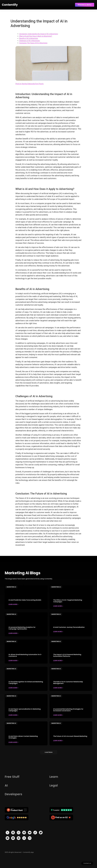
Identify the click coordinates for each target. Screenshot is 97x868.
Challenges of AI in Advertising (29, 41)
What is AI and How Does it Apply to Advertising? (36, 36)
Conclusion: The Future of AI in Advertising (33, 43)
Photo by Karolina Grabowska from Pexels (29, 84)
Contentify (10, 5)
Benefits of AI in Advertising (29, 38)
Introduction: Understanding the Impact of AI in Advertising (39, 34)
